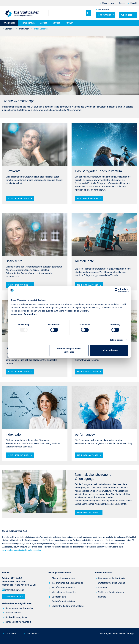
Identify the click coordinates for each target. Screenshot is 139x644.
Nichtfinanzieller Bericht (63, 588)
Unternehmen (108, 3)
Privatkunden (9, 23)
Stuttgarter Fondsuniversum (112, 592)
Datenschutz (30, 314)
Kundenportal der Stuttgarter (19, 608)
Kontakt (134, 3)
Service (44, 23)
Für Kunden (129, 15)
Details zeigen (116, 340)
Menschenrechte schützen (64, 592)
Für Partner (107, 15)
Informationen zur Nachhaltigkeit (68, 583)
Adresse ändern (13, 613)
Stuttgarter (10, 29)
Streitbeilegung (59, 597)
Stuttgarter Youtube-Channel (112, 583)
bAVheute (103, 588)
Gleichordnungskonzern (63, 578)
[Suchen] (69, 13)
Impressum (16, 314)
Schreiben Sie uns (14, 596)
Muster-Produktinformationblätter (68, 606)
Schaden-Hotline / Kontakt (18, 622)
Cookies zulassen (109, 350)
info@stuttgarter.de (15, 590)
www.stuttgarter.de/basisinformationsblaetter (22, 550)
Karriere (56, 23)
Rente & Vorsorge (40, 29)
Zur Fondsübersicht (89, 198)
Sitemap (102, 597)
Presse (122, 3)
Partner (69, 23)
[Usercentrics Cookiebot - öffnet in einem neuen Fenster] (117, 290)
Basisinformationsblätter (64, 601)
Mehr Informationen (20, 198)
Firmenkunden (28, 23)
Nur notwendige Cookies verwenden (69, 350)
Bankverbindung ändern (17, 617)
